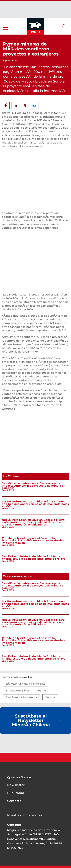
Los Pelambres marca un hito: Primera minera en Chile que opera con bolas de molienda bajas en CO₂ (35, 504)
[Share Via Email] (35, 106)
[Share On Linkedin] (15, 106)
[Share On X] (25, 106)
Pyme (42, 691)
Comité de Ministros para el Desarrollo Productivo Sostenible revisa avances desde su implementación (34, 540)
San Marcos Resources (21, 697)
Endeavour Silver (18, 691)
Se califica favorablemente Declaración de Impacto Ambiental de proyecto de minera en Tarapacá (34, 486)
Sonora (50, 697)
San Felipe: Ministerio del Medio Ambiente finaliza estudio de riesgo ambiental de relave (34, 557)
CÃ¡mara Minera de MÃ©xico (25, 684)
